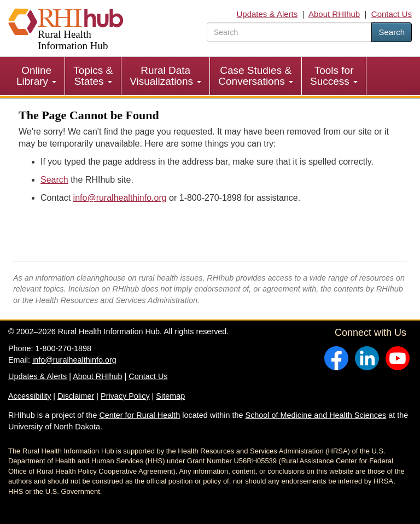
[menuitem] (37, 76)
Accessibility (30, 396)
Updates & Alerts (267, 14)
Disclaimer (76, 396)
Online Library (36, 76)
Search (392, 32)
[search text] (289, 32)
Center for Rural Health (139, 415)
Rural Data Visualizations (165, 76)
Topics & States (93, 76)
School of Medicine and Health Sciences (316, 415)
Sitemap (170, 396)
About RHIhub (334, 14)
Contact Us (392, 14)
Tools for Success (334, 76)
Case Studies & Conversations (256, 76)
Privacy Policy (125, 396)
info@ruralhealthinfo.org (120, 198)
